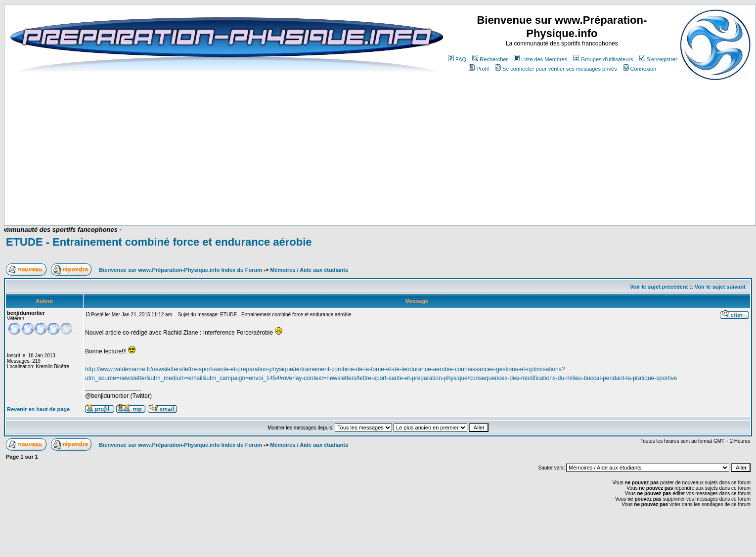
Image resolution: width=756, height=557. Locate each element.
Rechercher (490, 59)
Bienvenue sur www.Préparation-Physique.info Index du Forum (180, 270)
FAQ (457, 59)
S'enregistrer (658, 59)
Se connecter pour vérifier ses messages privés (556, 69)
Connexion (640, 69)
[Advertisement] (203, 196)
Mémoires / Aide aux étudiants (309, 270)
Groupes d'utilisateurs (603, 59)
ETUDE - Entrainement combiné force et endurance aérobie (159, 242)
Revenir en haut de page (38, 409)
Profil (479, 69)
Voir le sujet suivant (720, 287)
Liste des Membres (540, 59)
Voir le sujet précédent (659, 287)
